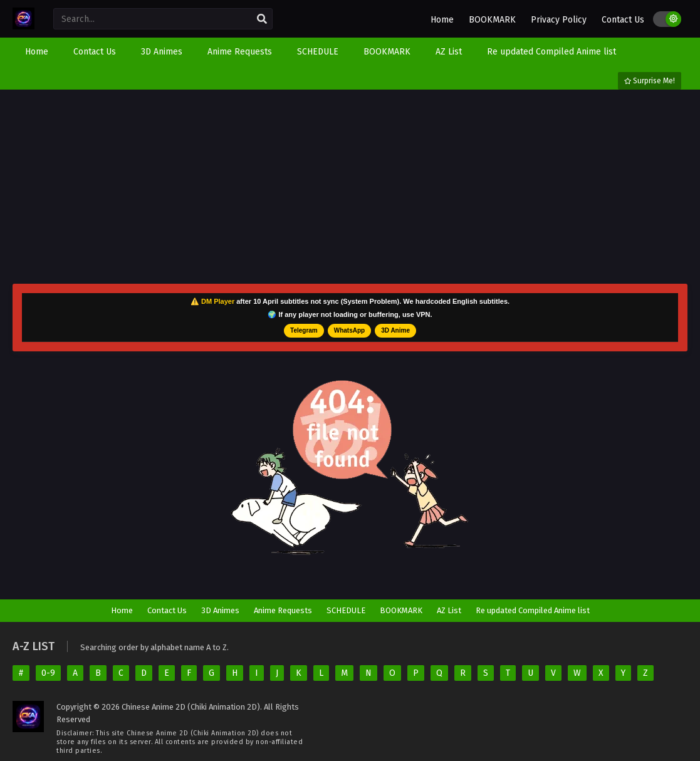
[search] (262, 19)
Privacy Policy (559, 20)
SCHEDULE (346, 610)
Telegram (304, 330)
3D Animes (220, 610)
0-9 (48, 673)
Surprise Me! (650, 81)
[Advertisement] (350, 187)
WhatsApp (349, 330)
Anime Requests (283, 610)
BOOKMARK (492, 20)
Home (442, 20)
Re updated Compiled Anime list (533, 610)
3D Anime (395, 330)
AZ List (449, 610)
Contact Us (623, 20)
